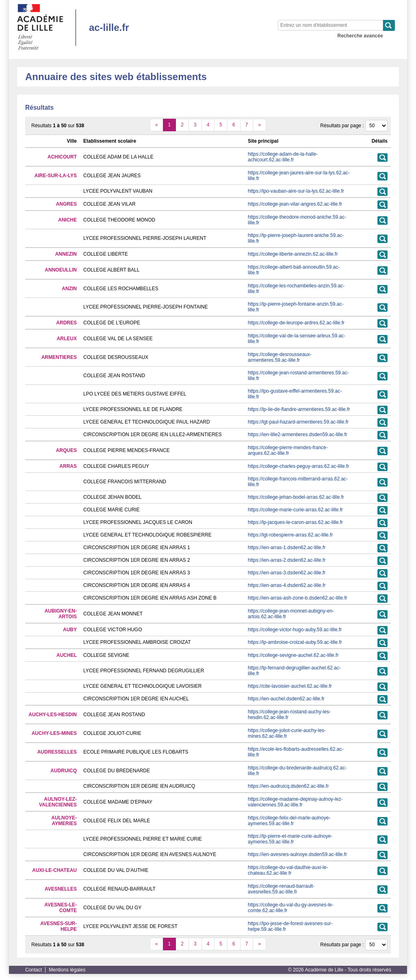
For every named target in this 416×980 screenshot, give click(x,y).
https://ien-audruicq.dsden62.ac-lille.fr (288, 786)
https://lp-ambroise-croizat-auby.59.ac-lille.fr (295, 642)
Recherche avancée (360, 36)
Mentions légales (67, 970)
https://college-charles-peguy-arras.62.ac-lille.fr (298, 466)
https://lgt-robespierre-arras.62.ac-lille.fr (290, 535)
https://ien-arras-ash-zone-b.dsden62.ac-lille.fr (298, 598)
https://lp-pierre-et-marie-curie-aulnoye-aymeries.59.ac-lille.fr (290, 839)
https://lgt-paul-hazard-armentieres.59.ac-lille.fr (298, 422)
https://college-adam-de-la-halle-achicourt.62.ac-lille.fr (283, 157)
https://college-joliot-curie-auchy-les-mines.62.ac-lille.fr (287, 733)
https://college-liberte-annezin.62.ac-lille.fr (293, 254)
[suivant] (259, 125)
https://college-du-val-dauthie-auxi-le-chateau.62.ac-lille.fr (288, 870)
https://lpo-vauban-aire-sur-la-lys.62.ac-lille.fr (296, 191)
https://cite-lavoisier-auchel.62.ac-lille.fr (290, 686)
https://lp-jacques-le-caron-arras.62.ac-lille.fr (295, 522)
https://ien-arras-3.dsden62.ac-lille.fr (287, 573)
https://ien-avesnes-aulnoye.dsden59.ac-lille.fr (297, 854)
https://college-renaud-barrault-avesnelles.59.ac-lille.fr (281, 889)
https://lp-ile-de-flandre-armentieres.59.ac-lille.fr (299, 409)
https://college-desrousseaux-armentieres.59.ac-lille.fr (280, 357)
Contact (34, 970)
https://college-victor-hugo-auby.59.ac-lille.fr (295, 630)
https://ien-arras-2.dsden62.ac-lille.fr (287, 560)
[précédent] (157, 125)
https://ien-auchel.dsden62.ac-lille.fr (286, 699)
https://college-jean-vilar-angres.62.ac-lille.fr (295, 204)
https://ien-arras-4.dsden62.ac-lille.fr (287, 585)
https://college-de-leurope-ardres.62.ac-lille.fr (296, 323)
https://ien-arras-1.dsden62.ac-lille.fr (287, 548)
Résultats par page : (342, 126)
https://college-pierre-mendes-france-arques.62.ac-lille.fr (288, 450)
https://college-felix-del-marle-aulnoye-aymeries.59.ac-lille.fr (289, 821)
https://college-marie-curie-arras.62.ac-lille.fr (295, 510)
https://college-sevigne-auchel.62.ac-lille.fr (293, 655)
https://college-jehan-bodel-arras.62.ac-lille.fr (296, 497)
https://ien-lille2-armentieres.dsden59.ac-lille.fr (298, 435)
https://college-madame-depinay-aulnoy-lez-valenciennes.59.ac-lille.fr (295, 802)
